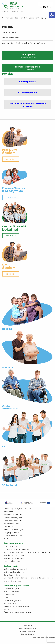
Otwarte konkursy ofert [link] (13, 518)
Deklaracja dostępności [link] (27, 628)
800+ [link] (6, 539)
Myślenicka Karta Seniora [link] (14, 572)
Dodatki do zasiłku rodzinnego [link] (16, 549)
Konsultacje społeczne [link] (13, 521)
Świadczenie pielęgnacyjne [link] (15, 558)
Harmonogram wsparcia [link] (27, 68)
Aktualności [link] (9, 512)
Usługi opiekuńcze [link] (11, 533)
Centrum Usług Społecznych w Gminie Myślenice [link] (24, 43)
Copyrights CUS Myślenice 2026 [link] (44, 637)
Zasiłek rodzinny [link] (10, 546)
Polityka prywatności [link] (27, 631)
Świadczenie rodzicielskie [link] (14, 555)
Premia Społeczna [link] (10, 32)
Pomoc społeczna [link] (11, 524)
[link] (52, 15)
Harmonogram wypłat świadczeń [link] (18, 509)
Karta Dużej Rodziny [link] (12, 575)
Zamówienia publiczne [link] (13, 515)
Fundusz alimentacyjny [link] (13, 530)
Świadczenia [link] (9, 527)
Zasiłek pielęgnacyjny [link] (13, 561)
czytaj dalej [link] (11, 159)
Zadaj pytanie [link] (27, 56)
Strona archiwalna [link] (27, 634)
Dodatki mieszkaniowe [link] (13, 536)
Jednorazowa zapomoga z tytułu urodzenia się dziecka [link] (27, 552)
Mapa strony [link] (27, 625)
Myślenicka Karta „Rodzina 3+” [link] (16, 569)
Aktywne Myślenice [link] (11, 38)
